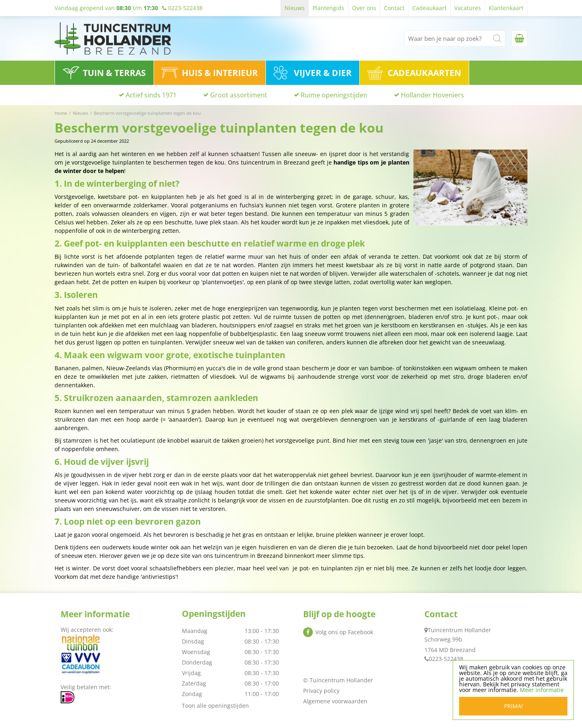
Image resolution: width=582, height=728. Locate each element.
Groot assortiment (239, 95)
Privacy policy (321, 691)
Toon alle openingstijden (215, 706)
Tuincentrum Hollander (459, 630)
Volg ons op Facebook (344, 632)
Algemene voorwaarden (335, 701)
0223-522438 (446, 659)
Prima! (513, 706)
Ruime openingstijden (334, 95)
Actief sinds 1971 (151, 95)
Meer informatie (542, 690)
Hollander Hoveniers (432, 95)
